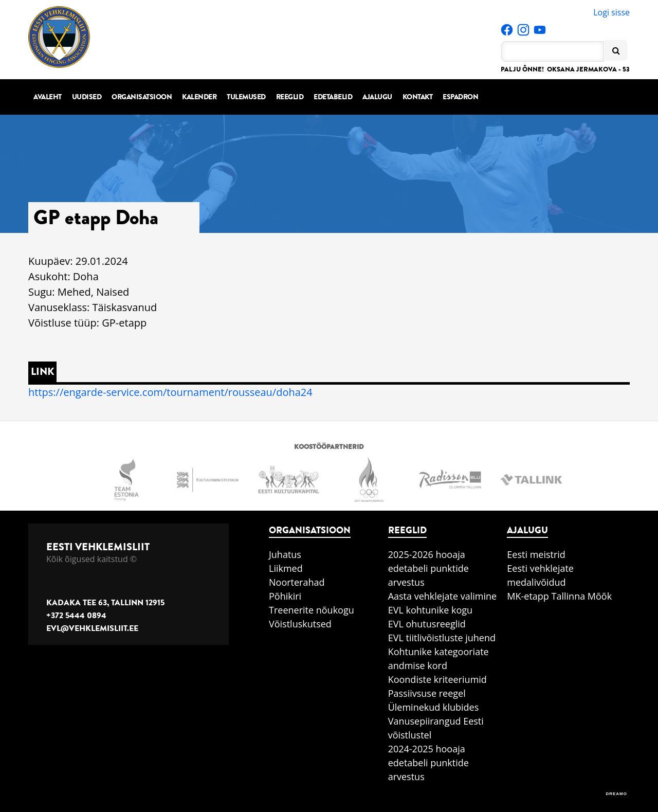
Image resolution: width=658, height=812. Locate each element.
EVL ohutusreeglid (427, 624)
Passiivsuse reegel (427, 693)
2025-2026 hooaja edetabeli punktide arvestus (428, 568)
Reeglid (290, 97)
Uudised (87, 97)
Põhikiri (285, 596)
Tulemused (246, 97)
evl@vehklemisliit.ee (92, 628)
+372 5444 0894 (76, 616)
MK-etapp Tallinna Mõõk (559, 596)
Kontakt (418, 97)
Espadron (460, 97)
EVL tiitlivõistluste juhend (442, 638)
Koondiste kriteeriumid (437, 679)
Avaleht (48, 97)
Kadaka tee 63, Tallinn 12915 (105, 603)
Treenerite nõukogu (312, 610)
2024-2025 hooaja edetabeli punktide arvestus (428, 763)
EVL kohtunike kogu (431, 610)
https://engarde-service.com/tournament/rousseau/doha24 (170, 392)
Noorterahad (297, 582)
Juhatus (285, 554)
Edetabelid (333, 97)
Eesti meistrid (536, 554)
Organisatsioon (142, 97)
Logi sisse (611, 12)
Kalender (199, 97)
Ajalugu (377, 97)
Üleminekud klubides (434, 707)
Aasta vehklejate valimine (442, 596)
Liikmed (286, 568)
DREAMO (616, 794)
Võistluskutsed (300, 624)
